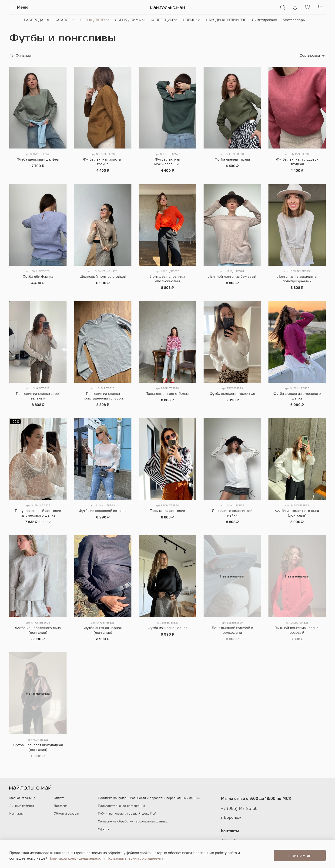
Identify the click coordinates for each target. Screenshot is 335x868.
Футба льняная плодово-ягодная (297, 162)
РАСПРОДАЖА (37, 20)
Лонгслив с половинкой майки (232, 513)
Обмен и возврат (67, 813)
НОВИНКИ (192, 20)
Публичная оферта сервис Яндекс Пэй (127, 813)
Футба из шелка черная (167, 628)
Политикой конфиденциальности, (77, 858)
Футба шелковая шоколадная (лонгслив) (38, 747)
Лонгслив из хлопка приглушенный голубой (103, 396)
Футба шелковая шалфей (38, 159)
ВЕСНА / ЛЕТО (95, 20)
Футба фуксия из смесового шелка (297, 396)
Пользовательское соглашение (122, 806)
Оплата (59, 798)
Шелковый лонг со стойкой (103, 276)
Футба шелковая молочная (232, 393)
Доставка (61, 806)
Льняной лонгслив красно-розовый (297, 630)
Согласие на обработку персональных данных (133, 821)
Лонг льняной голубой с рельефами (232, 630)
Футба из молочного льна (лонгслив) (297, 513)
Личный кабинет (22, 806)
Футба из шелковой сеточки (103, 511)
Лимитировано (265, 20)
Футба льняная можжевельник (167, 162)
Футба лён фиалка (38, 276)
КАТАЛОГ (65, 20)
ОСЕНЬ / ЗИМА (130, 20)
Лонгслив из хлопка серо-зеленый (38, 396)
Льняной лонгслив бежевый (232, 276)
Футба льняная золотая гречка (103, 162)
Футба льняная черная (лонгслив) (103, 630)
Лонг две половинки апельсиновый (167, 279)
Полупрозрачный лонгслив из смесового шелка (38, 513)
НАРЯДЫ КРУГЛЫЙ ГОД (226, 20)
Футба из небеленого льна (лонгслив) (38, 630)
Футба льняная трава (232, 159)
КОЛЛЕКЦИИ (164, 20)
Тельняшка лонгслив (167, 511)
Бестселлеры (294, 20)
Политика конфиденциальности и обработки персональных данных (149, 798)
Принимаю (300, 855)
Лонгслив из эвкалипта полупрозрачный (297, 279)
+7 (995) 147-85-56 (239, 809)
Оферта (104, 829)
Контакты (16, 813)
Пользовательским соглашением (135, 858)
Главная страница (22, 798)
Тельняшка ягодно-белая (167, 393)
